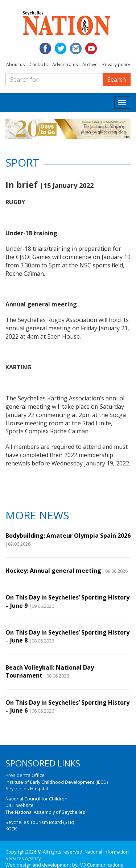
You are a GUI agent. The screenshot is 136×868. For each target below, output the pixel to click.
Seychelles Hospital (27, 788)
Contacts (38, 65)
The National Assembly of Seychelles (45, 812)
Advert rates (65, 65)
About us (15, 65)
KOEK (11, 829)
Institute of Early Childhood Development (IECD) (57, 782)
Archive (90, 65)
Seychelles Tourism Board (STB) (40, 822)
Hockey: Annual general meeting (53, 571)
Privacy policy (116, 65)
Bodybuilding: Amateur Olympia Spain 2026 (68, 536)
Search (117, 80)
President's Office (25, 775)
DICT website (20, 805)
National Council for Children (36, 799)
